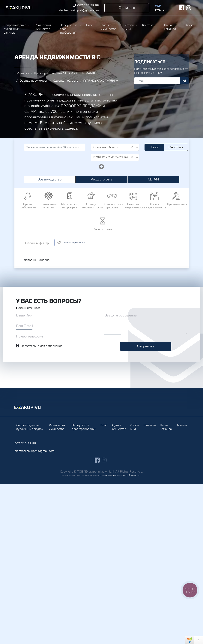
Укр (158, 6)
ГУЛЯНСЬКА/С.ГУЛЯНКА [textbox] (113, 157)
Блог (89, 25)
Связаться (127, 8)
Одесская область (66, 81)
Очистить (176, 147)
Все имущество (50, 179)
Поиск (154, 147)
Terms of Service (129, 475)
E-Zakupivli (22, 73)
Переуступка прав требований (69, 29)
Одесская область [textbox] (113, 147)
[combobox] (115, 147)
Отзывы (190, 25)
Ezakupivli (19, 8)
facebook (182, 8)
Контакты (149, 25)
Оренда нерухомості (34, 81)
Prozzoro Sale (101, 179)
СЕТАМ (153, 179)
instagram (189, 8)
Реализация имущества (43, 27)
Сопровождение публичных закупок (15, 29)
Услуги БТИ (129, 27)
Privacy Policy (112, 475)
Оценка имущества (109, 27)
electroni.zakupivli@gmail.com (79, 10)
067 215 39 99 (88, 5)
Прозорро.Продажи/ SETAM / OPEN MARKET (66, 73)
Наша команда (170, 27)
